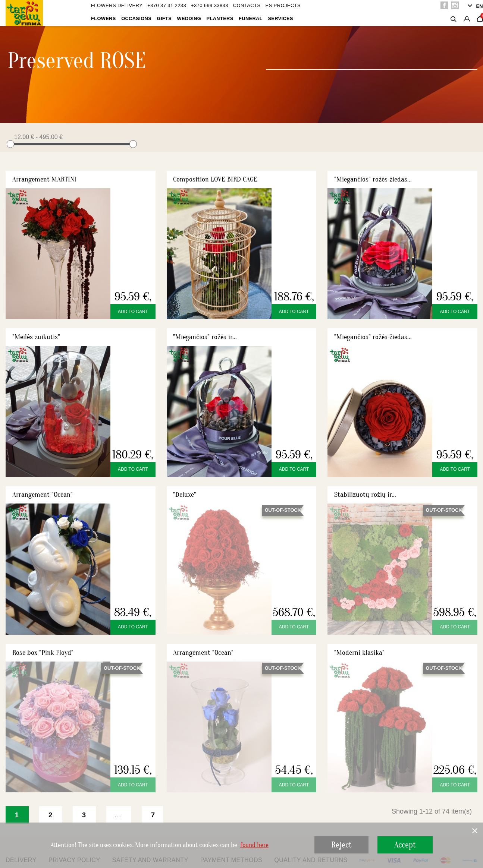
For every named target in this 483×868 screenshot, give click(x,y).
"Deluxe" (185, 495)
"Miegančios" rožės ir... (205, 337)
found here (254, 845)
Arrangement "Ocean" (43, 495)
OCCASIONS (136, 18)
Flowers (103, 18)
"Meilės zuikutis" (36, 337)
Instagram (455, 5)
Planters (220, 18)
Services (280, 18)
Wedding (189, 18)
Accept (405, 845)
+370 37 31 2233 (167, 5)
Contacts (247, 5)
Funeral (251, 18)
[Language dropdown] (474, 6)
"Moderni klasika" (359, 653)
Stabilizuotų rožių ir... (365, 495)
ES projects (283, 5)
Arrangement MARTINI (44, 179)
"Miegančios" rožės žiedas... (373, 179)
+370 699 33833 (210, 5)
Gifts (164, 18)
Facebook (444, 5)
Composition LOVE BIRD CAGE (215, 179)
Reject (341, 845)
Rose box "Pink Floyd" (43, 653)
